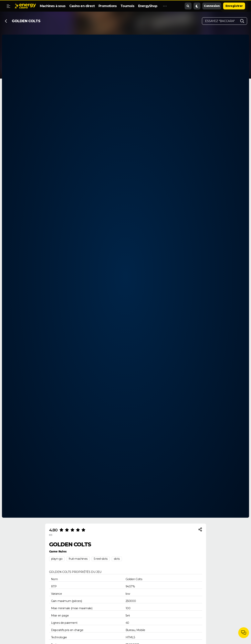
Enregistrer (234, 6)
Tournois (127, 6)
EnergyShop (148, 6)
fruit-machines (78, 559)
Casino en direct (82, 6)
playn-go (57, 559)
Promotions (108, 6)
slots (117, 559)
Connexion (212, 6)
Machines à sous (53, 6)
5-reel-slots (101, 559)
